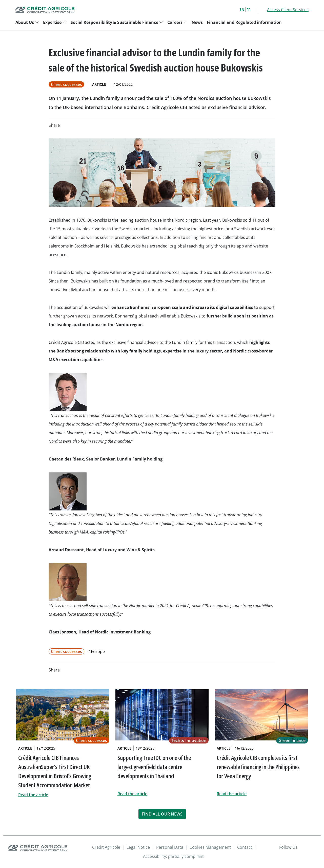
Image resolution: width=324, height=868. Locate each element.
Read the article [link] (33, 795)
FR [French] (249, 10)
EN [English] (242, 10)
